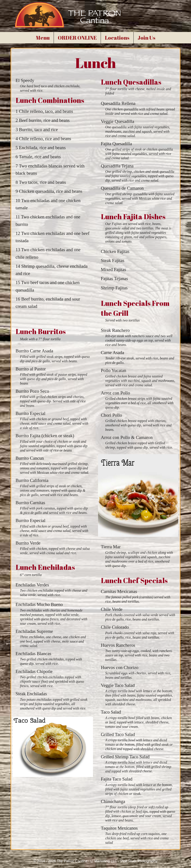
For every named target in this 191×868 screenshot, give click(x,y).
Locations (117, 38)
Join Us (146, 38)
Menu (43, 38)
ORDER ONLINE (77, 38)
